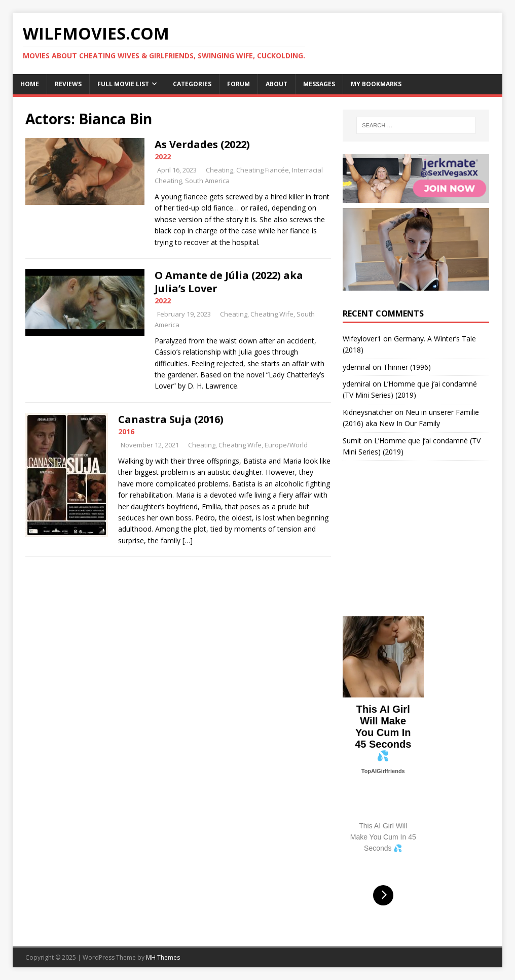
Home (30, 84)
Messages (319, 84)
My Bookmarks (376, 84)
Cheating (219, 170)
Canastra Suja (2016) (171, 419)
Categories (192, 84)
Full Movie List (123, 84)
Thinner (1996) (407, 367)
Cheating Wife (272, 314)
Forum (238, 84)
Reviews (68, 84)
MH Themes (163, 957)
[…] (188, 540)
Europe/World (286, 445)
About (277, 84)
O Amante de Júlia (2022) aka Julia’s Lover (229, 282)
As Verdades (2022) (202, 144)
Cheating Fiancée (263, 170)
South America (207, 181)
